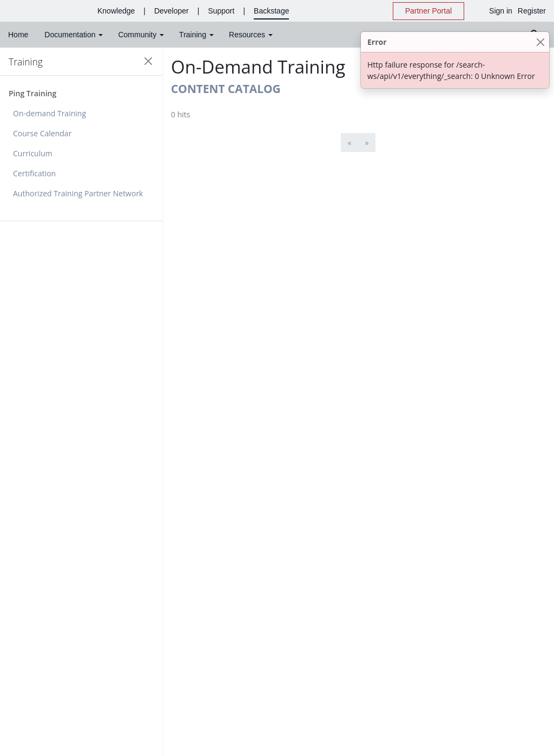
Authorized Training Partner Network (78, 193)
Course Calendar (42, 133)
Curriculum (33, 153)
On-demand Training (50, 113)
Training (26, 62)
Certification (34, 173)
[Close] (540, 42)
